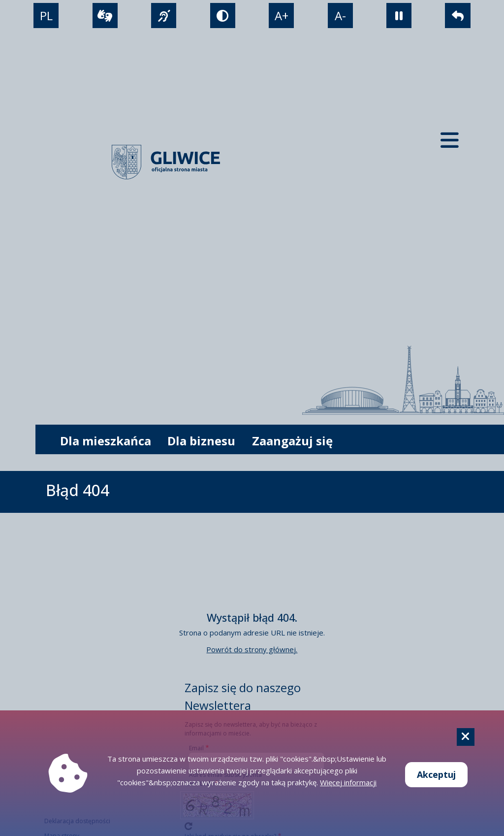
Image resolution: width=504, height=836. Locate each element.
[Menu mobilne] (450, 140)
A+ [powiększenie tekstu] (282, 16)
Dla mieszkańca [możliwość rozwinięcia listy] (106, 441)
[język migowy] (164, 16)
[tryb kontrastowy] (223, 16)
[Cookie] (466, 737)
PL (46, 16)
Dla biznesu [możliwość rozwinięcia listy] (201, 441)
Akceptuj (436, 774)
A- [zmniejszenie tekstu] (340, 16)
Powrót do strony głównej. (252, 649)
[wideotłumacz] (105, 16)
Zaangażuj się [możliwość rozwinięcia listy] (292, 441)
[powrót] (457, 16)
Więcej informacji (348, 782)
